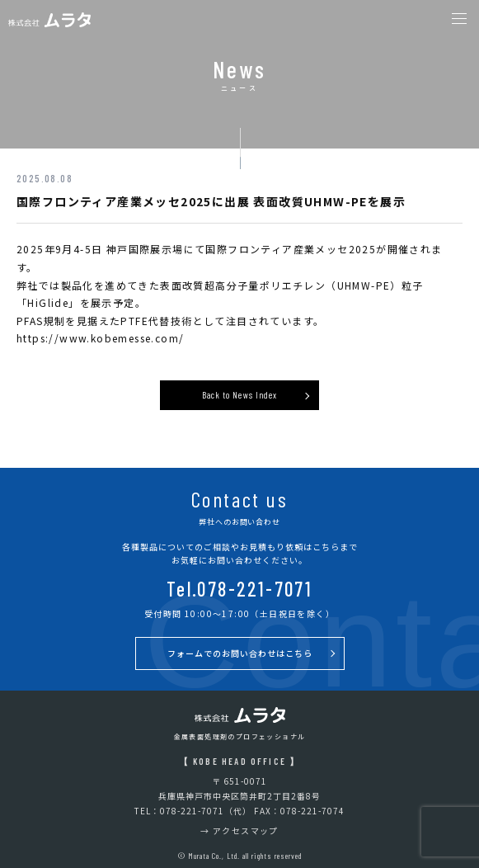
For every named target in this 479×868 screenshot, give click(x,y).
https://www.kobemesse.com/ (100, 338)
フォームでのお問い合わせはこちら (240, 653)
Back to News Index (240, 395)
